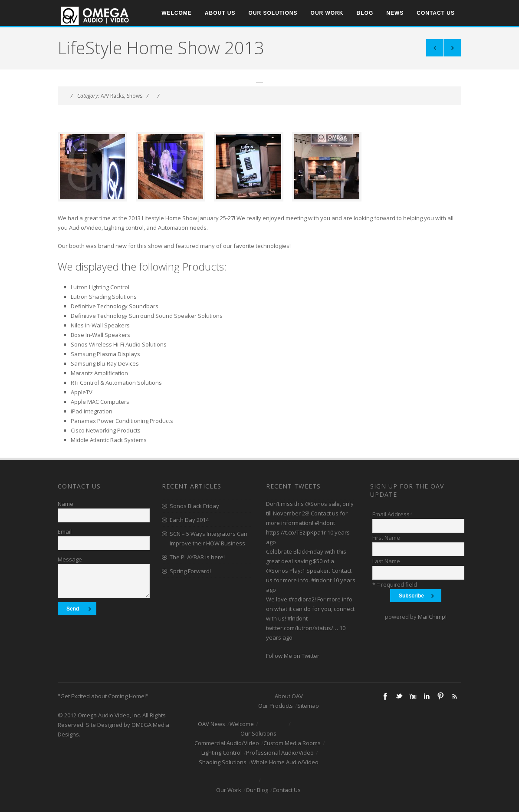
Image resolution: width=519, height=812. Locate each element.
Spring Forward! (190, 571)
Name (66, 504)
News (395, 13)
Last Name (386, 561)
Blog (365, 13)
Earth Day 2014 (189, 520)
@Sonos (316, 504)
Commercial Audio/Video (227, 743)
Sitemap (308, 706)
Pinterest (440, 696)
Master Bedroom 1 (453, 48)
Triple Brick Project (435, 48)
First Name (386, 538)
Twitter (399, 696)
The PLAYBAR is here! (197, 557)
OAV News (212, 724)
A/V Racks (112, 96)
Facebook (385, 696)
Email (65, 531)
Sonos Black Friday (194, 506)
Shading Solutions (223, 762)
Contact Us (436, 13)
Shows (135, 96)
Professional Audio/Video (280, 753)
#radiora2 (302, 599)
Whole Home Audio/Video (285, 762)
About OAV (289, 696)
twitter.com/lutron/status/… (302, 628)
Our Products (276, 706)
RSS (454, 696)
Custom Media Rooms (292, 743)
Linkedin (427, 696)
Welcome (177, 13)
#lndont (325, 523)
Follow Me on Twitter (293, 656)
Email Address (393, 514)
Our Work (327, 13)
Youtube (413, 696)
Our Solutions (273, 13)
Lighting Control (222, 753)
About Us (220, 13)
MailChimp (432, 617)
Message (70, 559)
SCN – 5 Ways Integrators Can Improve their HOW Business (209, 538)
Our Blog (257, 790)
